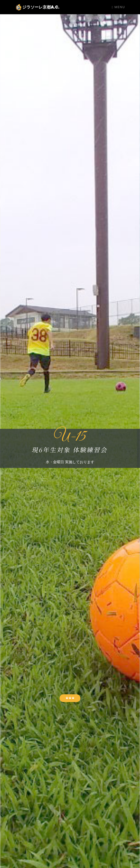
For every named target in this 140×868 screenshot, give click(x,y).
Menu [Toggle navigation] (118, 7)
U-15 (70, 437)
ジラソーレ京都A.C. (37, 7)
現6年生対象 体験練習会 (70, 450)
